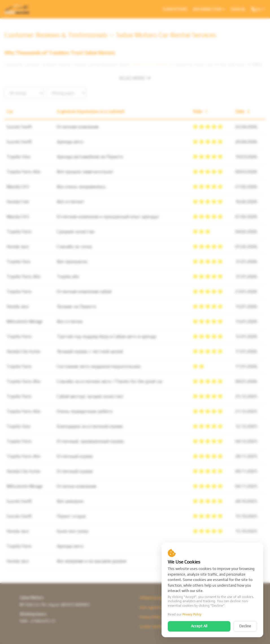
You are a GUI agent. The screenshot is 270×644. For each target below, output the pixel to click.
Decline (245, 626)
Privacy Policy (192, 614)
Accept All (199, 626)
